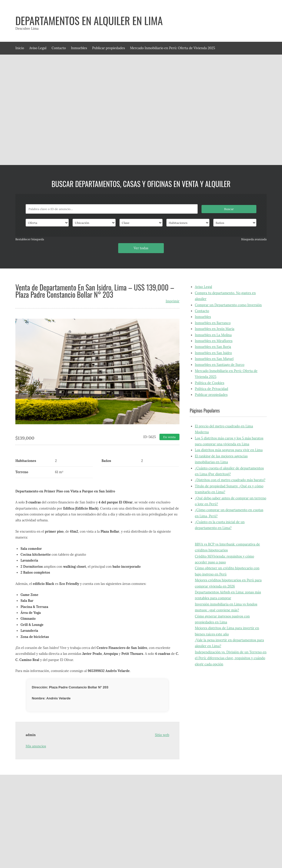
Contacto (59, 48)
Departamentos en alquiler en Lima (89, 20)
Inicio (20, 48)
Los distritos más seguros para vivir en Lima (229, 450)
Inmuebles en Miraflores (214, 341)
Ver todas (141, 248)
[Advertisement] (53, 110)
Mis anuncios (36, 746)
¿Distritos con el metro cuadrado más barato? (230, 480)
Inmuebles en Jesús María (215, 329)
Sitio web (162, 735)
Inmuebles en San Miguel (214, 359)
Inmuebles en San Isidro (213, 353)
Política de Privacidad (211, 389)
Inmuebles (79, 48)
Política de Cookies (210, 383)
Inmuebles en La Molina (213, 335)
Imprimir (173, 301)
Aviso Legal (38, 48)
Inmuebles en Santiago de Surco (220, 365)
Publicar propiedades (109, 48)
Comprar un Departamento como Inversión (228, 305)
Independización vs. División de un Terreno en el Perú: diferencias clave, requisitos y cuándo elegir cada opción (231, 658)
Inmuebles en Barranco (213, 323)
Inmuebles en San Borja (213, 347)
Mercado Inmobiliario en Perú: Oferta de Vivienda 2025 (173, 48)
